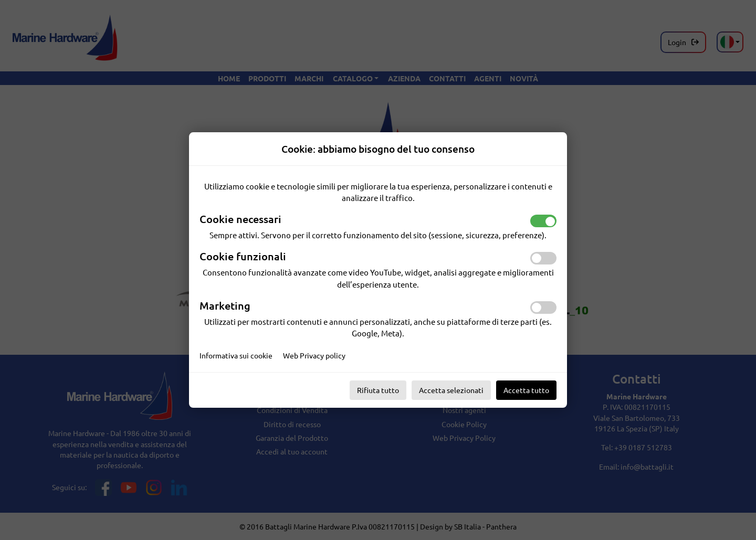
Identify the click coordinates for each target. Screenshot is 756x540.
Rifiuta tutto (378, 390)
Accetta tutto (526, 390)
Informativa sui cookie (236, 355)
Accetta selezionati (451, 390)
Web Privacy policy (314, 355)
